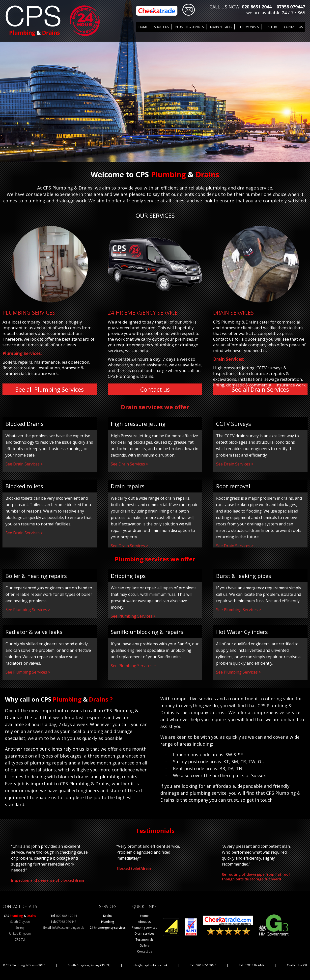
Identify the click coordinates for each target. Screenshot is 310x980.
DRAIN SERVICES (221, 27)
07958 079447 (291, 7)
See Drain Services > (24, 464)
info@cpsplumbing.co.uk (68, 928)
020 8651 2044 (257, 7)
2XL (305, 966)
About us (161, 27)
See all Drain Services (260, 390)
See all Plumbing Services (50, 390)
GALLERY (271, 27)
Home (143, 27)
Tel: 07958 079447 (252, 966)
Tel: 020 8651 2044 (203, 966)
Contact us (293, 27)
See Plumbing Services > (28, 610)
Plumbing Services (189, 27)
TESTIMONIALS (248, 27)
